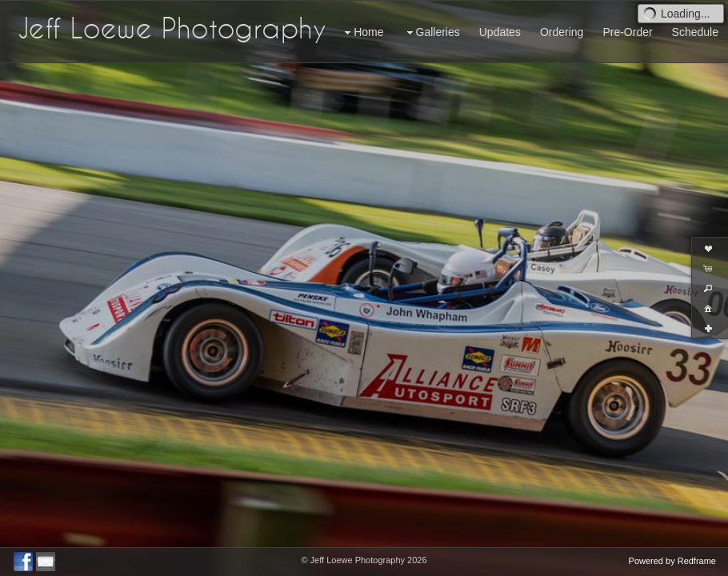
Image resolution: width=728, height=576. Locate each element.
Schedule (695, 32)
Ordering (562, 32)
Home (362, 32)
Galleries (432, 32)
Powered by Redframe (672, 561)
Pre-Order (627, 32)
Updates (500, 32)
